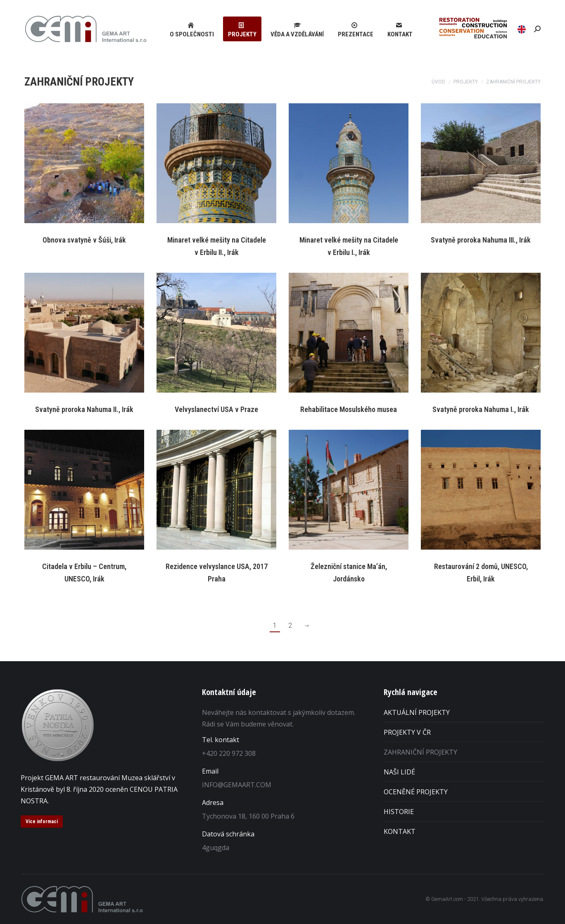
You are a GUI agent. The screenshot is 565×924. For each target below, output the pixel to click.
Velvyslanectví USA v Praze (216, 409)
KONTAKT (400, 831)
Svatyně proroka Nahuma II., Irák (84, 409)
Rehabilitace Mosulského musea (349, 409)
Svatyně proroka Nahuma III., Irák (481, 240)
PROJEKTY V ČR (407, 732)
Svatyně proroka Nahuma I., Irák (481, 409)
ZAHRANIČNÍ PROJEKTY (420, 752)
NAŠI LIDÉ (399, 772)
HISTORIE (399, 812)
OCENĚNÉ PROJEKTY (416, 792)
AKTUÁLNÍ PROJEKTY (417, 712)
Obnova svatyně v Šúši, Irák (84, 240)
